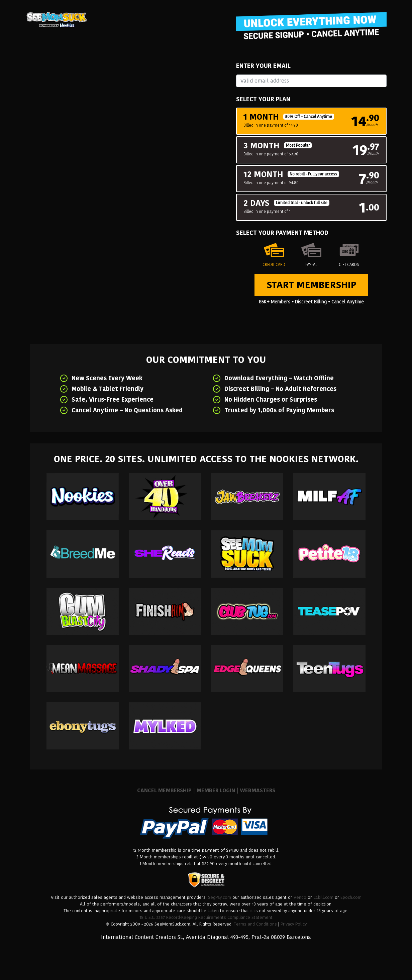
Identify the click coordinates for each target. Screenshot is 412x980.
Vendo (300, 897)
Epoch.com (351, 897)
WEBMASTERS (258, 790)
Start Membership (311, 285)
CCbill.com (323, 897)
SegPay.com (220, 897)
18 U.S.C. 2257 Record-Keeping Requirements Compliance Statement (206, 917)
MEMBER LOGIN (216, 790)
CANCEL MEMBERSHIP (164, 790)
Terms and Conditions (255, 924)
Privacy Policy (294, 924)
